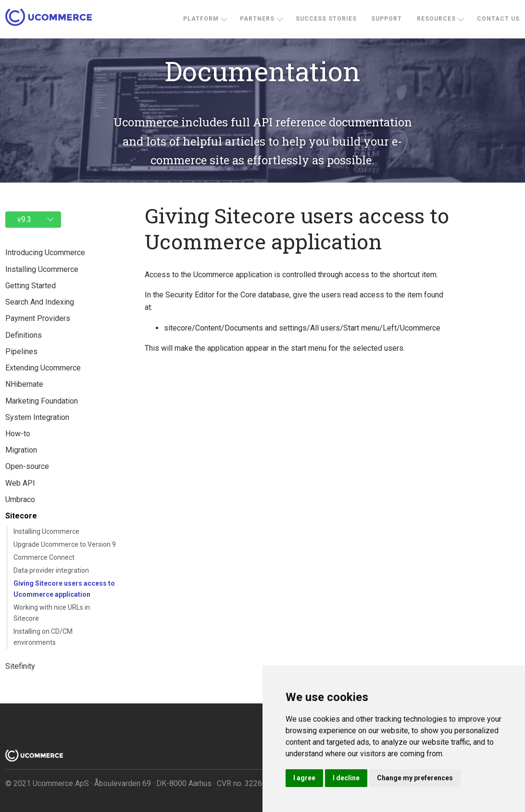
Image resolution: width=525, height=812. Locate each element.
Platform (201, 19)
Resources (436, 19)
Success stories (326, 19)
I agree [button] (304, 778)
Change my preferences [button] (415, 778)
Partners (257, 19)
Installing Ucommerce (46, 531)
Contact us (498, 19)
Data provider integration (51, 570)
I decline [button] (346, 778)
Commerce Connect (44, 557)
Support (387, 19)
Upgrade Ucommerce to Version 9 (65, 544)
